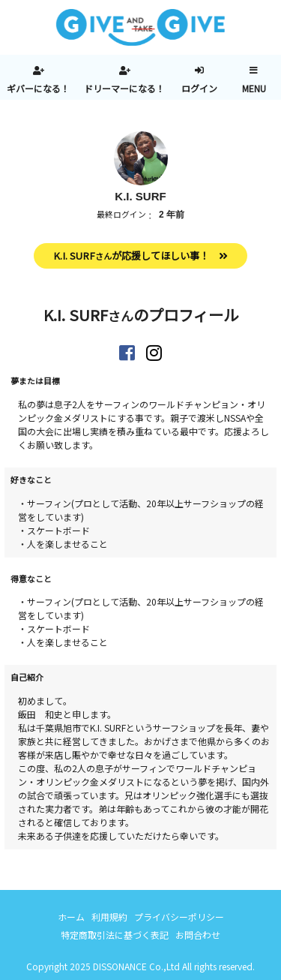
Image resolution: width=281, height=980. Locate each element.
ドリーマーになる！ (124, 88)
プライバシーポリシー (179, 917)
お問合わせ (198, 935)
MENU (254, 88)
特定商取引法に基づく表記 (115, 935)
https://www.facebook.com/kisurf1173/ (127, 353)
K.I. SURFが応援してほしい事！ (131, 256)
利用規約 (109, 917)
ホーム (71, 917)
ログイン (199, 88)
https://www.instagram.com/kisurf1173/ (154, 353)
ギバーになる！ (38, 88)
